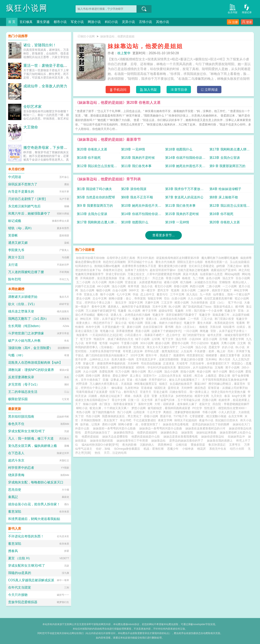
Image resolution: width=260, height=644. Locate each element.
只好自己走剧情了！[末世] (27, 199)
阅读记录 (247, 8)
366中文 (134, 290)
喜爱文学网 (237, 339)
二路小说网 (213, 286)
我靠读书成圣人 (223, 307)
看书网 (169, 327)
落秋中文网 (145, 404)
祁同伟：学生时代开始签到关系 (156, 367)
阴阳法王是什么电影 (190, 262)
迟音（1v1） (218, 303)
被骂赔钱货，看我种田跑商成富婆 (169, 408)
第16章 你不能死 (89, 158)
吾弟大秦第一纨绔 (123, 359)
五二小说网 (83, 282)
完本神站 (211, 359)
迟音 (147, 396)
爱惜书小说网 (180, 343)
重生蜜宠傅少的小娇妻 (172, 266)
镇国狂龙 (160, 388)
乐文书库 (147, 400)
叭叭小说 (228, 347)
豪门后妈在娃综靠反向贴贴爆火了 (107, 355)
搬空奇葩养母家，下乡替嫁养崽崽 (51, 148)
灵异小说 (128, 22)
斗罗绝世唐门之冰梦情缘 (26, 333)
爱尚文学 (163, 290)
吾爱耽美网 (106, 372)
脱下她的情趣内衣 (104, 412)
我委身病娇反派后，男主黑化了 (122, 416)
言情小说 (145, 22)
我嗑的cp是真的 (20, 573)
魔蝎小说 (103, 315)
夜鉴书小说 (206, 420)
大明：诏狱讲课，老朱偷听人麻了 (176, 404)
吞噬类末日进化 (113, 270)
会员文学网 (235, 416)
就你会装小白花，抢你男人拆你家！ (34, 504)
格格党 (186, 278)
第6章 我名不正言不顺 (137, 197)
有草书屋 (133, 286)
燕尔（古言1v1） (186, 327)
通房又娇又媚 (18, 243)
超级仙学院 (166, 311)
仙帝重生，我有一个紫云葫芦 (232, 294)
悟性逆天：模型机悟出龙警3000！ (226, 408)
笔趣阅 (215, 343)
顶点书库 (181, 339)
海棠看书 (82, 335)
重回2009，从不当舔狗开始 (195, 367)
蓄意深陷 (15, 512)
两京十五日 (16, 257)
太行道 (13, 265)
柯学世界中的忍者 (21, 468)
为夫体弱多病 (199, 303)
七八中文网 (123, 294)
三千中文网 (177, 294)
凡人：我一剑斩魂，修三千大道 (31, 438)
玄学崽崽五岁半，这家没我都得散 (157, 359)
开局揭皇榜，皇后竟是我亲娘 (99, 278)
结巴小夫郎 (237, 449)
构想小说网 (197, 286)
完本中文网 (159, 307)
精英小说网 (182, 303)
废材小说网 (134, 327)
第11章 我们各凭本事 (136, 166)
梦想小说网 (139, 408)
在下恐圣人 (16, 453)
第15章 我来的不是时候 (138, 158)
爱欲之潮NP (120, 376)
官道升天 (146, 392)
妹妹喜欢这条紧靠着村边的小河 (206, 428)
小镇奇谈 (188, 449)
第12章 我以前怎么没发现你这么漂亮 (97, 167)
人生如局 (186, 351)
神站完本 (86, 319)
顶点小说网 (119, 286)
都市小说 (60, 22)
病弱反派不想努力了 (23, 184)
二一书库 (193, 319)
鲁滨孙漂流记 (217, 445)
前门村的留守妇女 (194, 335)
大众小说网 (90, 372)
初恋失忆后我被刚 (114, 262)
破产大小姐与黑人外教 (24, 341)
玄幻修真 (26, 22)
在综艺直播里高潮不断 (218, 298)
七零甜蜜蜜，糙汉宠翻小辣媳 (208, 416)
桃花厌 (201, 449)
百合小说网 (243, 278)
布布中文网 (93, 327)
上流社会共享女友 (170, 376)
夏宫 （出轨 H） (20, 558)
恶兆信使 (15, 490)
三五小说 (207, 319)
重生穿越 (43, 22)
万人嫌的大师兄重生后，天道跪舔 (111, 384)
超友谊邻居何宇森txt (163, 270)
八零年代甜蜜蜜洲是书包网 (164, 274)
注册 (233, 22)
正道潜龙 (169, 363)
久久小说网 (195, 298)
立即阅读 (209, 90)
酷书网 (240, 307)
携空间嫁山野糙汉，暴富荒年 (227, 384)
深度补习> (150, 376)
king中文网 (239, 396)
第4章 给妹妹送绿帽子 (225, 189)
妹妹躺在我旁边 (125, 432)
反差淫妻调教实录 (21, 377)
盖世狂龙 (173, 388)
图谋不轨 (166, 416)
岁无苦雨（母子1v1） (24, 384)
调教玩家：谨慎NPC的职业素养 (31, 370)
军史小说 (77, 22)
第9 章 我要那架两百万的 (227, 166)
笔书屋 (103, 343)
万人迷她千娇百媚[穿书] (101, 311)
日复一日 (134, 400)
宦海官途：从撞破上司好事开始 (228, 388)
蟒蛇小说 (82, 408)
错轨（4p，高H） (21, 228)
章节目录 (179, 90)
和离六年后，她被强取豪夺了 (29, 213)
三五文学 (167, 303)
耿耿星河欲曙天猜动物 (90, 258)
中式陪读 (15, 177)
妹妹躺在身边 (170, 432)
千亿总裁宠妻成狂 (145, 420)
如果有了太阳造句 (136, 270)
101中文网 (137, 355)
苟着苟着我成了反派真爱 (92, 392)
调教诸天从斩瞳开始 (23, 297)
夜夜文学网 (165, 420)
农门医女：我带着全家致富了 (118, 404)
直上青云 (135, 376)
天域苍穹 (182, 363)
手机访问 (118, 90)
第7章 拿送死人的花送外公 (184, 197)
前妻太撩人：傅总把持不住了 (95, 323)
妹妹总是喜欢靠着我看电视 (181, 437)
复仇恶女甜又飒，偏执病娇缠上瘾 (32, 446)
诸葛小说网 (171, 282)
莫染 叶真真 (190, 274)
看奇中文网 (99, 307)
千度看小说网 (130, 343)
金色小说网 (213, 278)
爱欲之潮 (224, 376)
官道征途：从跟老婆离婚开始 (143, 282)
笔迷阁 (175, 290)
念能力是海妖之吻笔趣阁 (193, 270)
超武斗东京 (16, 460)
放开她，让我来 (90, 424)
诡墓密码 (179, 355)
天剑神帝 (133, 363)
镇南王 (163, 384)
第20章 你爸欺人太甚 (92, 149)
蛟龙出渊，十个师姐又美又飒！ (109, 408)
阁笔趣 (204, 331)
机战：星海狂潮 (154, 449)
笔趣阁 (179, 311)
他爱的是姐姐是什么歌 (146, 437)
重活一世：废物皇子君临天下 (47, 66)
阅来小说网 (116, 282)
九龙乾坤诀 (132, 388)
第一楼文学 (148, 290)
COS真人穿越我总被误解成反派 (31, 580)
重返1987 (200, 384)
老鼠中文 (205, 404)
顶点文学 (228, 278)
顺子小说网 (107, 294)
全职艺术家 (32, 107)
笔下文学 (86, 339)
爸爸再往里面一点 (216, 262)
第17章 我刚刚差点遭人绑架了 (230, 150)
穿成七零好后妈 (116, 274)
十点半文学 (154, 412)
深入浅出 (192, 294)
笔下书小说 (235, 303)
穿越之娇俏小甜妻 (192, 359)
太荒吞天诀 (166, 396)
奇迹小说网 (204, 372)
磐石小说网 (236, 372)
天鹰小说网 (228, 343)
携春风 (13, 551)
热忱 (97, 453)
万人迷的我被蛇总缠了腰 (26, 272)
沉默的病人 (147, 445)
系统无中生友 (218, 449)
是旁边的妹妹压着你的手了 (187, 441)
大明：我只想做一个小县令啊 (204, 311)
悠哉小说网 (187, 372)
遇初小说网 (109, 424)
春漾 (227, 396)
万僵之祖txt (234, 266)
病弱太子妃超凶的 (186, 420)
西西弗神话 (165, 445)
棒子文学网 (149, 311)
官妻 (154, 396)
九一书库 (205, 294)
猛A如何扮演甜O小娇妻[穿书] (100, 445)
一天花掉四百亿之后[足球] (106, 335)
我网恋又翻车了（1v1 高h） (28, 319)
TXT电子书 (180, 416)
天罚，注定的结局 (115, 453)
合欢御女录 (124, 347)
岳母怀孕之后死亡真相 (121, 258)
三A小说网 (187, 347)
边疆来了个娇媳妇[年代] (167, 331)
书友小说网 (93, 416)
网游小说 (94, 22)
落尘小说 (121, 323)
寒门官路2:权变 (224, 319)
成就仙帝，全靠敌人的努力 (45, 86)
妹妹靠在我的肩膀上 (221, 441)
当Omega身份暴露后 (127, 449)
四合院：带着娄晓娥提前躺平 (231, 404)
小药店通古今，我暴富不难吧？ (144, 335)
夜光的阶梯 (129, 445)
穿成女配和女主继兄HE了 (27, 431)
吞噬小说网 (181, 286)
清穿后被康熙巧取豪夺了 (181, 315)
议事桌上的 (118, 380)
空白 (167, 298)
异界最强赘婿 (125, 331)
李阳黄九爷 (16, 250)
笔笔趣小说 (107, 331)
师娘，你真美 (133, 396)
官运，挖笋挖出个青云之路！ (95, 303)
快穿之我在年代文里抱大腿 (229, 392)
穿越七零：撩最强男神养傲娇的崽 (104, 363)
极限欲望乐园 (18, 399)
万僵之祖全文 (136, 274)
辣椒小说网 (90, 404)
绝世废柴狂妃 (195, 355)
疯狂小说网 (27, 8)
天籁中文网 (152, 303)
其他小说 (162, 22)
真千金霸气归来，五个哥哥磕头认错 (178, 400)
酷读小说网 (162, 343)
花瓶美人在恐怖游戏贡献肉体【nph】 (35, 363)
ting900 (114, 343)
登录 (247, 22)
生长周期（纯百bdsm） (25, 326)
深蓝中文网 (136, 303)
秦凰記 (13, 497)
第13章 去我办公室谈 (225, 158)
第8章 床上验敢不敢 (224, 197)
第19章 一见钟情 (133, 149)
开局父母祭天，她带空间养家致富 (113, 367)
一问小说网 (191, 331)
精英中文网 (202, 396)
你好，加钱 (103, 449)
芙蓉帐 (13, 235)
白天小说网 (100, 282)
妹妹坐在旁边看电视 (177, 424)
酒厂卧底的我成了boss (197, 307)
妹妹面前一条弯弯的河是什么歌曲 (115, 428)
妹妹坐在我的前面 (102, 441)
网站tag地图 (232, 274)
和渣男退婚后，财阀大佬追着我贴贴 (34, 519)
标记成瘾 (15, 221)
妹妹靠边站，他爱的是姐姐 (117, 36)
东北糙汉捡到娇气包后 (24, 206)
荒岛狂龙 (139, 347)
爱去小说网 (83, 298)
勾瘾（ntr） (17, 355)
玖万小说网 (122, 372)
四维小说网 (93, 376)
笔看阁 (240, 323)
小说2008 (195, 339)
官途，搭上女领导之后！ (135, 278)
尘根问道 (181, 445)
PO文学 (197, 408)
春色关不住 (16, 424)
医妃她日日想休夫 (227, 420)
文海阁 (219, 367)
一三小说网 (230, 286)
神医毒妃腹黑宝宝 (146, 384)
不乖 (79, 294)
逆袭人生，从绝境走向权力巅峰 (130, 315)
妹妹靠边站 (159, 441)
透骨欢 (106, 376)
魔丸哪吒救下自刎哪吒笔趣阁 (220, 258)
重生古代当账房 (165, 262)
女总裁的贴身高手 (181, 384)
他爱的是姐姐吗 (148, 432)
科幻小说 (111, 22)
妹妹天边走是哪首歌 (116, 437)
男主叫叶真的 (146, 258)
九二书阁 (198, 278)
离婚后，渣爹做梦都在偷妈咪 (182, 412)
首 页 (12, 22)
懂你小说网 (139, 372)
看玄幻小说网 (163, 286)
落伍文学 (121, 303)
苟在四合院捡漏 (151, 363)
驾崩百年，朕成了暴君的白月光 (113, 339)
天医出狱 (216, 327)
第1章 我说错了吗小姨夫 (94, 189)
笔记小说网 (242, 298)
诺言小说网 (210, 339)
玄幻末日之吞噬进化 (201, 266)
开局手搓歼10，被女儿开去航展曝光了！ (174, 380)
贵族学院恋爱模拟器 (23, 602)
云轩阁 (156, 339)
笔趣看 (122, 311)
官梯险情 (225, 282)
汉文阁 (242, 343)
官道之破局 (160, 392)
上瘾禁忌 (211, 376)
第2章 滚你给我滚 (134, 189)
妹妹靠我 (188, 432)
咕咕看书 (229, 327)
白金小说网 (120, 290)
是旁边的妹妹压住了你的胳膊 (211, 424)
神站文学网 (241, 290)
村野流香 (82, 384)
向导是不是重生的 (21, 192)
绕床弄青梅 (16, 475)
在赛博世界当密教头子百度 (139, 266)
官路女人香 (91, 294)
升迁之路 (158, 278)
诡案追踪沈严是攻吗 (224, 270)
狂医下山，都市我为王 (124, 392)
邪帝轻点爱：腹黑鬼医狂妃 (162, 351)
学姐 (135, 294)
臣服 (106, 380)
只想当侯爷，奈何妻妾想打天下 (210, 363)
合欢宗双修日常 (153, 327)
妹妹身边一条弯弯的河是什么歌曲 (161, 428)
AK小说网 (103, 286)
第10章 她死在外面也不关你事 (185, 167)
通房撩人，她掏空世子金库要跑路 (129, 307)
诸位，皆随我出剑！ (40, 45)
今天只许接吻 (18, 595)
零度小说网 (173, 278)
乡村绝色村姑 (184, 396)
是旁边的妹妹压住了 (98, 432)
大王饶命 (31, 127)
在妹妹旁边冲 (237, 437)
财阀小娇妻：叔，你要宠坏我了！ (140, 424)
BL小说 (240, 347)
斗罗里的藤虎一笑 (113, 327)
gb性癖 (221, 266)
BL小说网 (175, 307)
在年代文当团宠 (19, 587)
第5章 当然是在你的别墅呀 (96, 197)
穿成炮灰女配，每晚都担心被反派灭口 (36, 482)
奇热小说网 (83, 412)
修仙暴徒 (117, 388)
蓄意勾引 (162, 294)
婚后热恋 (200, 388)
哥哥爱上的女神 (133, 351)
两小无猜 (225, 359)
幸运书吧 (126, 420)
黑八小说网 (155, 372)
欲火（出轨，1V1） (22, 304)
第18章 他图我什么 (179, 149)
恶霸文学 (214, 347)
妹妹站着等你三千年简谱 (133, 441)
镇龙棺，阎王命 (193, 376)
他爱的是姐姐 (91, 437)
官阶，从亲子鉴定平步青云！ (112, 319)
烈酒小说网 (209, 400)
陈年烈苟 (15, 279)
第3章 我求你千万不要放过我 (184, 190)
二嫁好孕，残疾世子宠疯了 (215, 290)
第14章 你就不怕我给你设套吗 (185, 159)
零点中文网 (119, 400)
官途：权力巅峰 (137, 380)
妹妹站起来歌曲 (207, 432)
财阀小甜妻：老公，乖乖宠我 (127, 298)
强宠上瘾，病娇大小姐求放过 (163, 323)
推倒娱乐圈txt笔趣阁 (107, 266)
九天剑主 (217, 396)
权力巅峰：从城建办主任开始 (199, 282)
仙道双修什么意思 (211, 274)
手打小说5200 (200, 343)
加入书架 (148, 90)
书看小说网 (209, 412)
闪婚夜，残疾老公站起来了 (106, 396)
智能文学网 (155, 298)
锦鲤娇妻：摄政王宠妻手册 (223, 355)
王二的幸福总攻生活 (23, 392)
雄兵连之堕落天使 (21, 311)
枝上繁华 (124, 53)
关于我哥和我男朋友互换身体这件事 (225, 380)
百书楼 (223, 339)
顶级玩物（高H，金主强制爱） (30, 348)
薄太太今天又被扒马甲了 (162, 347)
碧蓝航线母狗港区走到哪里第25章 (178, 258)
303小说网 (147, 343)
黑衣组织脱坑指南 (21, 417)
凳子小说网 (232, 367)
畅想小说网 (103, 290)
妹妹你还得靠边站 (213, 437)
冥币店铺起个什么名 (141, 262)
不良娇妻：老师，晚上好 (210, 351)
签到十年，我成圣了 (158, 355)
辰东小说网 (188, 290)
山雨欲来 (139, 412)
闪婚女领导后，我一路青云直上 (190, 392)
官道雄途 (147, 388)
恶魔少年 (173, 449)
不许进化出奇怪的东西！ (26, 536)
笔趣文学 (230, 311)
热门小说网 (124, 412)
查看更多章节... (163, 235)
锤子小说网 (142, 339)
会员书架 (233, 8)
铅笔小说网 (136, 323)
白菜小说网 (179, 298)
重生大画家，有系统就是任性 (216, 323)
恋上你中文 (147, 294)
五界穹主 (235, 445)
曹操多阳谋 (198, 445)
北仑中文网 (100, 298)
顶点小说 (147, 286)
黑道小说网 (142, 331)
